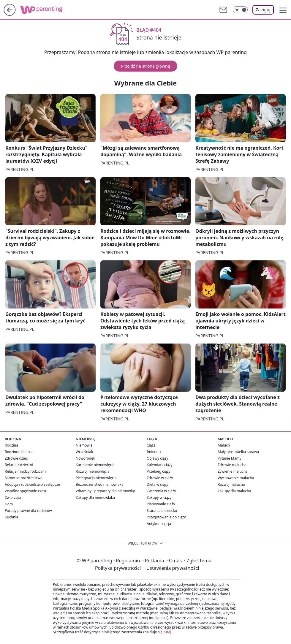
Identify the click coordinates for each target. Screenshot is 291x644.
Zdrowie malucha (232, 465)
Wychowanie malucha (236, 478)
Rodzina (11, 445)
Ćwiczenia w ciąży (161, 491)
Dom (9, 504)
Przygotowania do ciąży (166, 517)
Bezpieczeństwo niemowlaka (100, 484)
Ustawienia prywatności (171, 568)
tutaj (167, 632)
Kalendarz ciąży (160, 465)
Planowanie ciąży (161, 504)
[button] (283, 10)
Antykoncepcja (159, 524)
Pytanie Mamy (230, 458)
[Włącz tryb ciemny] (240, 10)
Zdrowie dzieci (17, 458)
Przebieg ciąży (159, 471)
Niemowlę (84, 445)
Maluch (224, 445)
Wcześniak (84, 452)
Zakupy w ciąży (159, 497)
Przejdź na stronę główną (145, 66)
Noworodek (85, 458)
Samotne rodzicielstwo (24, 478)
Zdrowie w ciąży (160, 478)
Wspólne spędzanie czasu (26, 491)
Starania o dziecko (162, 511)
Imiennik (154, 452)
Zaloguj (263, 10)
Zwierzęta (13, 497)
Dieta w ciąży (158, 484)
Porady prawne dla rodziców (28, 511)
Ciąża (151, 445)
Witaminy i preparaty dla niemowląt (105, 491)
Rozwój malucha (231, 484)
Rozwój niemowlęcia (93, 471)
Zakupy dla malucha (234, 491)
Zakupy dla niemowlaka (95, 497)
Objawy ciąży (158, 458)
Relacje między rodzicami (26, 471)
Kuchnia (11, 517)
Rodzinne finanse (19, 452)
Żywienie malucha (233, 471)
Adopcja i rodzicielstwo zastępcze (32, 484)
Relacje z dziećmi (19, 465)
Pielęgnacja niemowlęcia (96, 478)
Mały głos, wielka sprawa (238, 452)
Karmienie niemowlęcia (95, 465)
